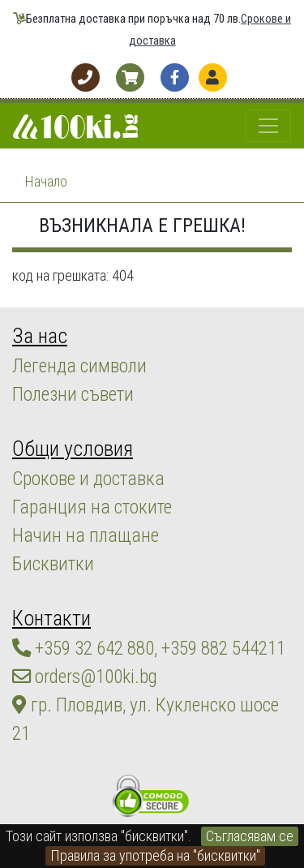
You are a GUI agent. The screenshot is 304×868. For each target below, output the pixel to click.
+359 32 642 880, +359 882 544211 (149, 648)
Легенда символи (79, 366)
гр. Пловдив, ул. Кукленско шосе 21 (146, 719)
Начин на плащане (86, 535)
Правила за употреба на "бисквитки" (155, 855)
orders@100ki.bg (85, 677)
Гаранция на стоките (92, 507)
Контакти (51, 618)
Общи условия (73, 449)
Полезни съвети (73, 394)
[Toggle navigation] (268, 126)
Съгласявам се (250, 836)
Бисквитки (53, 564)
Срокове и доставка (88, 479)
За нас (40, 336)
